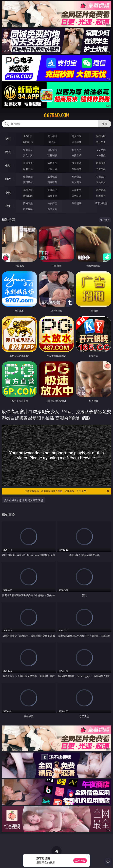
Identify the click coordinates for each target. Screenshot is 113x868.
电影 (8, 166)
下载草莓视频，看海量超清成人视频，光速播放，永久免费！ (67, 491)
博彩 (8, 139)
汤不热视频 (101, 203)
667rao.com (57, 115)
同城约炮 (28, 203)
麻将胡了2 (28, 142)
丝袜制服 (52, 155)
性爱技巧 (101, 196)
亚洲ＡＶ (28, 150)
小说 (8, 192)
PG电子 (28, 136)
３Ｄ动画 (101, 150)
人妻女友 (77, 190)
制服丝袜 (28, 169)
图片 (8, 179)
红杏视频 (28, 209)
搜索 (105, 124)
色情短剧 (52, 209)
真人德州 (52, 136)
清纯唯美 (52, 182)
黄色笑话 (77, 196)
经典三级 (52, 169)
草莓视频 (77, 203)
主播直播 (77, 155)
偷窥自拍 (28, 177)
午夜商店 (52, 203)
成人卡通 (77, 163)
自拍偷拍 (52, 150)
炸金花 (52, 142)
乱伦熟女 (77, 169)
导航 (8, 206)
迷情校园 (28, 196)
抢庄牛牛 (101, 142)
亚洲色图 (52, 177)
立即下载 (80, 861)
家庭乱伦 (52, 190)
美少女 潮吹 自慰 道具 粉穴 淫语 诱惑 (24, 500)
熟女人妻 (28, 155)
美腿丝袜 (28, 182)
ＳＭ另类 (101, 155)
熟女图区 (77, 182)
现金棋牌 (77, 142)
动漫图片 (101, 177)
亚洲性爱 (28, 163)
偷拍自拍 (52, 163)
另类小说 (52, 196)
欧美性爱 (101, 163)
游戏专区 (101, 136)
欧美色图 (77, 177)
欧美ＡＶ (77, 150)
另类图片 (101, 182)
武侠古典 (101, 190)
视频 (8, 152)
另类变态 (101, 169)
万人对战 (77, 136)
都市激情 (28, 190)
